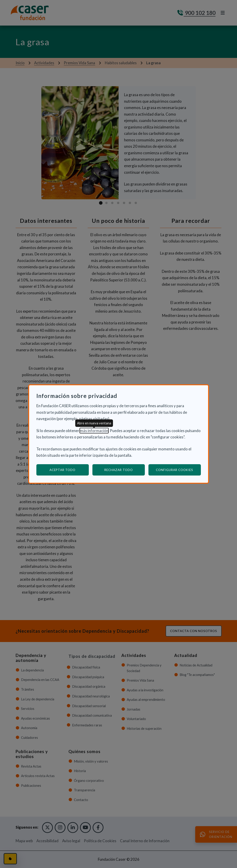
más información (94, 431)
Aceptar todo (62, 470)
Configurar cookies (178, 470)
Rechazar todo (119, 470)
